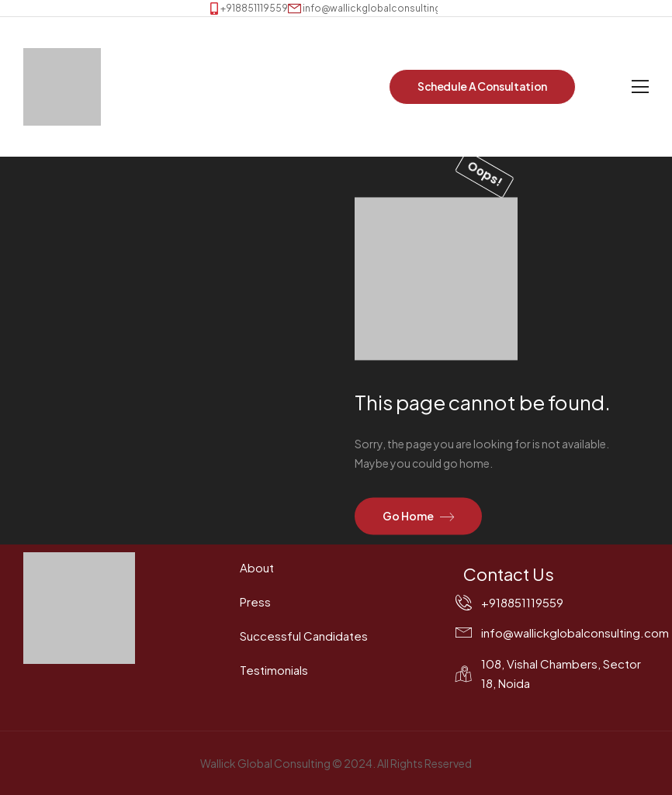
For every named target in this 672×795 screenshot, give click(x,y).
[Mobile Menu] (640, 87)
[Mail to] (376, 8)
